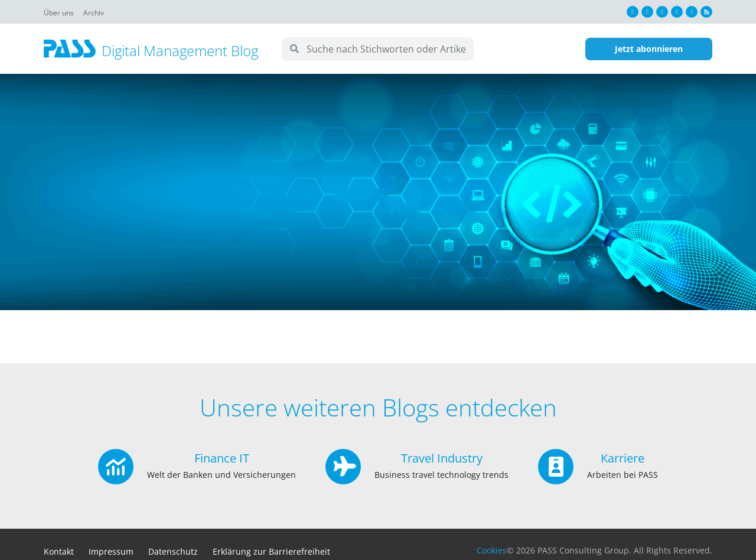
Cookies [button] (492, 550)
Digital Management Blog (180, 51)
